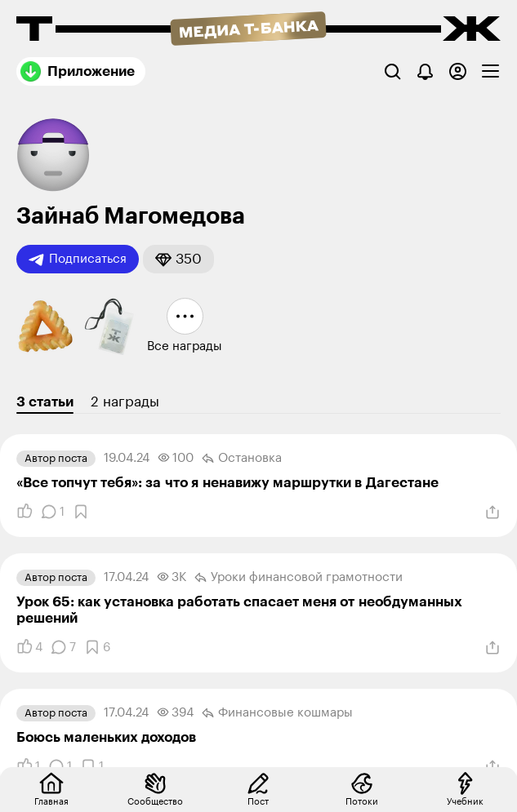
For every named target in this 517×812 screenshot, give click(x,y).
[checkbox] (490, 71)
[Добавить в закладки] (81, 512)
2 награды (125, 402)
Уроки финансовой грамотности (299, 578)
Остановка (242, 459)
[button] (178, 259)
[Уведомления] (425, 71)
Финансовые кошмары (277, 713)
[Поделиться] (492, 512)
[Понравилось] (25, 512)
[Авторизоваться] (458, 71)
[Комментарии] (53, 512)
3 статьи (45, 402)
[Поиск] (392, 71)
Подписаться (78, 260)
